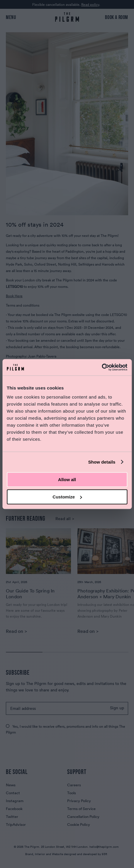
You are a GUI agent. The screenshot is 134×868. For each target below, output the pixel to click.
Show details (102, 462)
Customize (67, 497)
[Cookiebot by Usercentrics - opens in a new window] (102, 367)
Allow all (67, 480)
